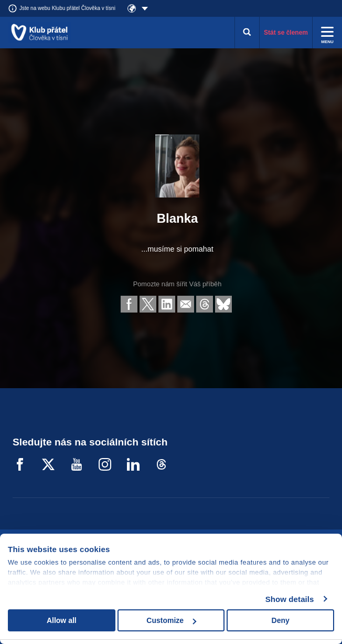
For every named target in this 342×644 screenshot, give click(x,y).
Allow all (62, 620)
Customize (171, 620)
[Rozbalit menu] (327, 33)
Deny (281, 620)
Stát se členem (286, 33)
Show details (290, 599)
